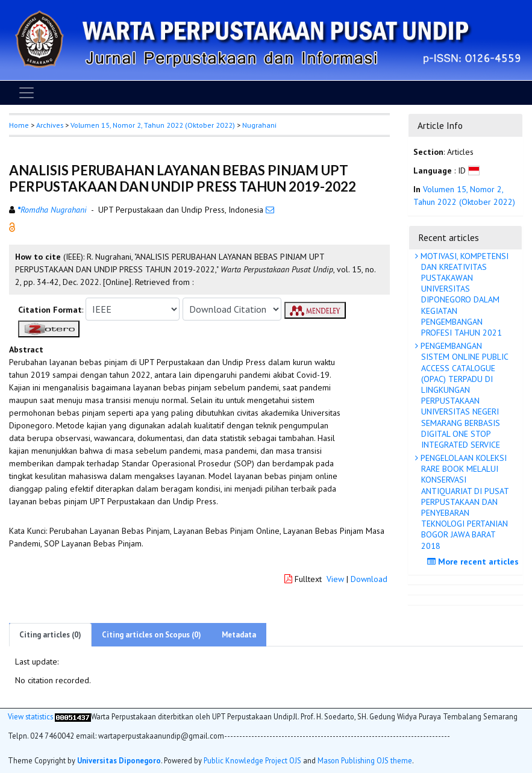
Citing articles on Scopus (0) (152, 635)
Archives (50, 125)
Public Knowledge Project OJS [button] (252, 760)
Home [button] (19, 125)
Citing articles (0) (50, 635)
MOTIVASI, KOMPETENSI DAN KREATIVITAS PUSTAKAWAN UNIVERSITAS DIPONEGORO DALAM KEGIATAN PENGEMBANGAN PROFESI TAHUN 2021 (463, 294)
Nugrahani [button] (259, 125)
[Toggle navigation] (27, 93)
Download (369, 579)
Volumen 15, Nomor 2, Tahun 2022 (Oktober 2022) (153, 125)
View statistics (30, 716)
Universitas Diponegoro (119, 760)
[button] (12, 227)
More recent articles (474, 562)
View (335, 579)
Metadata (239, 635)
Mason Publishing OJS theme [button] (365, 760)
